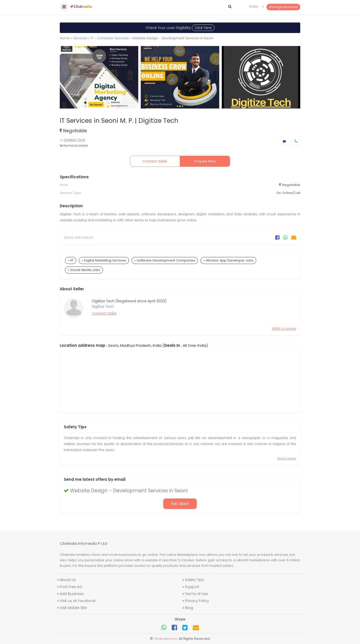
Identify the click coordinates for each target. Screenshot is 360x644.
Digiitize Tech (74, 140)
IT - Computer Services (110, 38)
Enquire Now (205, 161)
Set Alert (180, 504)
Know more (287, 458)
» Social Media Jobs (84, 270)
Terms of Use (196, 594)
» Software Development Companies (165, 260)
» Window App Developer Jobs (228, 260)
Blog (189, 608)
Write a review (284, 328)
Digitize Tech (103, 306)
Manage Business (283, 7)
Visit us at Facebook (78, 601)
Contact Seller (155, 161)
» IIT (71, 260)
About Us (68, 580)
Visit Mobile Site (73, 608)
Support (192, 587)
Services (80, 38)
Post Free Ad (71, 587)
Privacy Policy (197, 601)
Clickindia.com (165, 639)
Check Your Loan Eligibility (180, 28)
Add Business (72, 594)
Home (65, 38)
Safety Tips (194, 580)
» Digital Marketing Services (104, 260)
